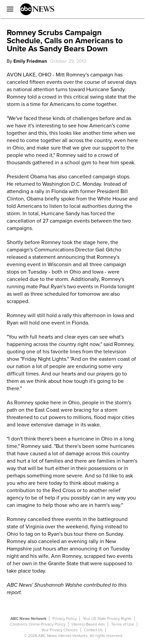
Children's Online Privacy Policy (38, 624)
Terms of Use (123, 624)
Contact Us (93, 630)
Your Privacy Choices (60, 630)
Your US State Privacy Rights (107, 619)
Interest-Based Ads (88, 624)
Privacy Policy (65, 619)
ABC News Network (28, 619)
